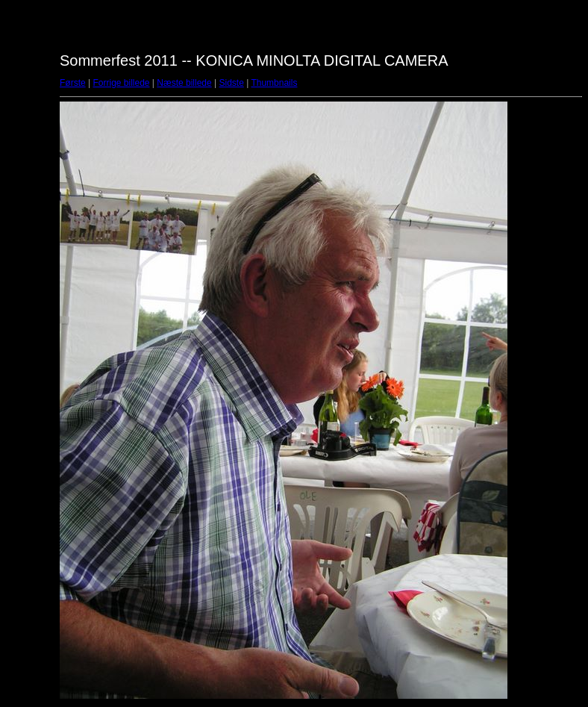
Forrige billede (121, 83)
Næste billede (184, 83)
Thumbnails (274, 83)
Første (73, 83)
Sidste (231, 83)
